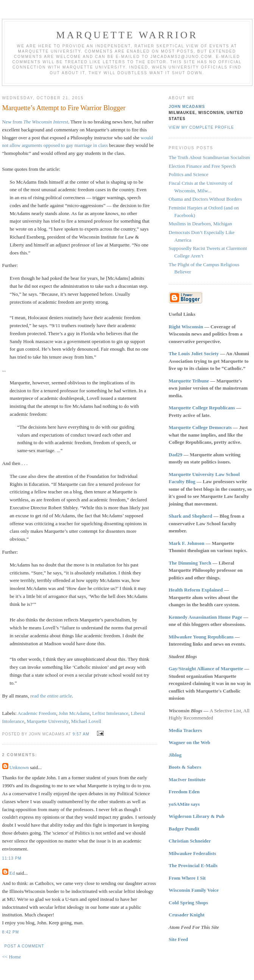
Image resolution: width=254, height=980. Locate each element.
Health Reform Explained (196, 590)
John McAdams (74, 713)
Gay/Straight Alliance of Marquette (206, 669)
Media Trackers (185, 730)
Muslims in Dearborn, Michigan (201, 224)
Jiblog (175, 755)
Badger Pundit (184, 829)
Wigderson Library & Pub (197, 816)
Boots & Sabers (185, 767)
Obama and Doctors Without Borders (205, 199)
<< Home (12, 957)
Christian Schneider (190, 841)
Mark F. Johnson (187, 543)
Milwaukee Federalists (192, 853)
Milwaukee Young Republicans (201, 637)
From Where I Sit (187, 878)
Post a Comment (24, 946)
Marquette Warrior (127, 35)
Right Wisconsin (186, 327)
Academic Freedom (37, 713)
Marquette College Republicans (202, 408)
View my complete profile (202, 127)
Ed (12, 873)
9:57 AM (81, 734)
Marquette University (48, 721)
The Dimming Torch (190, 563)
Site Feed (178, 939)
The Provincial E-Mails (193, 865)
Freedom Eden (184, 792)
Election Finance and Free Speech (202, 166)
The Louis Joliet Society (194, 353)
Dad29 (176, 455)
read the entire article (51, 696)
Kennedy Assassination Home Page (206, 617)
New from (35, 122)
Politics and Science (189, 174)
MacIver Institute (187, 779)
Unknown (19, 767)
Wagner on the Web (190, 742)
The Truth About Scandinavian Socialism (210, 157)
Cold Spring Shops (189, 903)
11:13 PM (12, 858)
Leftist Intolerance (110, 713)
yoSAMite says (184, 804)
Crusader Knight (187, 915)
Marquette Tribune (189, 381)
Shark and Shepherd (191, 516)
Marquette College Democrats (200, 427)
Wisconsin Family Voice (194, 890)
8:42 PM (11, 932)
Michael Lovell (86, 721)
